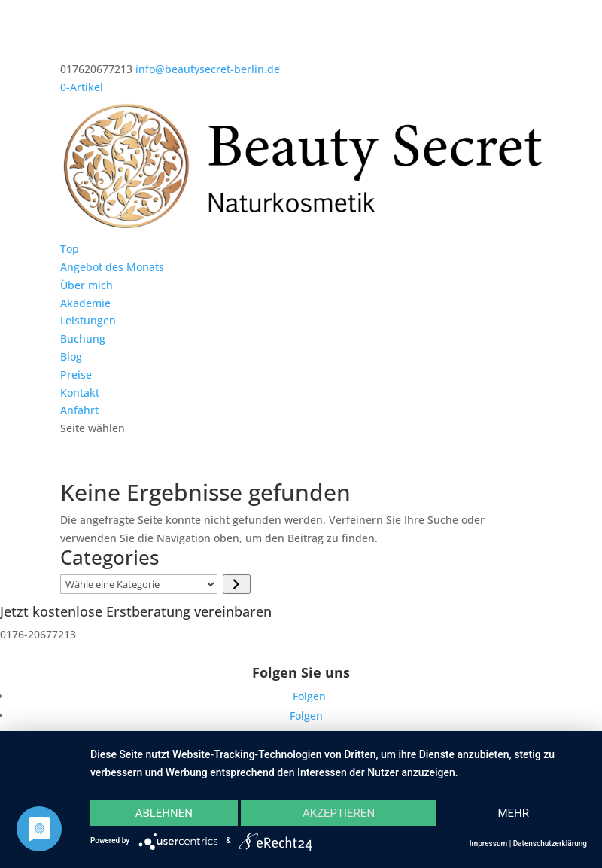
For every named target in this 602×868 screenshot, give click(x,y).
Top (70, 249)
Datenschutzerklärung (550, 844)
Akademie (85, 303)
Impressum (489, 844)
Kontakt (80, 393)
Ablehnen (164, 813)
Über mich (87, 285)
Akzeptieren (339, 813)
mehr (513, 813)
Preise (76, 375)
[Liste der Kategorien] (139, 584)
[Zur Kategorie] (237, 584)
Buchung (83, 338)
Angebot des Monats (112, 267)
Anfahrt (79, 410)
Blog (71, 356)
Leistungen (88, 320)
